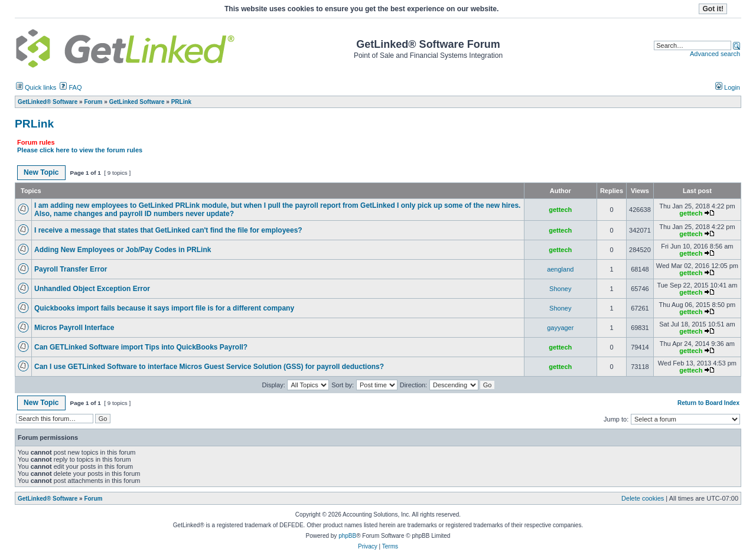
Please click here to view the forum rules (80, 150)
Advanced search (715, 54)
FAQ (71, 87)
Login (728, 87)
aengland (560, 269)
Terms (390, 546)
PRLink (34, 124)
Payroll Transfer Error (71, 269)
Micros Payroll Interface (74, 328)
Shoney (560, 289)
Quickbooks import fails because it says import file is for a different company (164, 308)
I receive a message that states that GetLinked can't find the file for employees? (168, 230)
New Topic (41, 172)
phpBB (347, 536)
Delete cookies (643, 498)
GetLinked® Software (48, 499)
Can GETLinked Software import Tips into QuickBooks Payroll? (141, 347)
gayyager (560, 328)
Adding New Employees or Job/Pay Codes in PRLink (123, 250)
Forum (93, 499)
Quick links (36, 87)
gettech (560, 210)
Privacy (368, 546)
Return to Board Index (708, 403)
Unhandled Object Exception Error (92, 289)
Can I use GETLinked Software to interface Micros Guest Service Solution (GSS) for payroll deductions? (209, 367)
